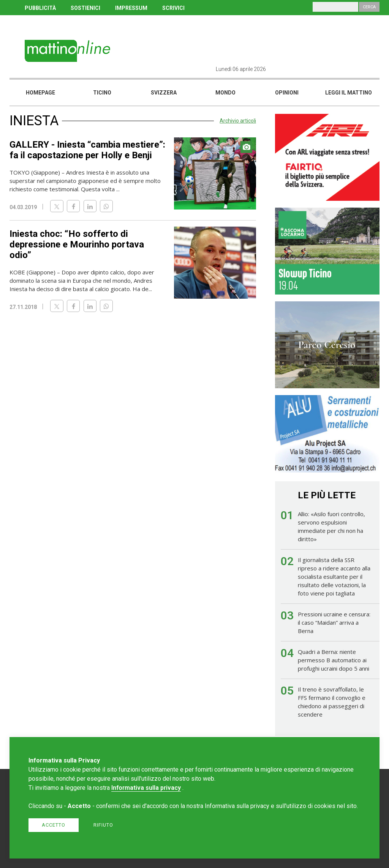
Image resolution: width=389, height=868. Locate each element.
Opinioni (287, 93)
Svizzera (164, 93)
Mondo (225, 93)
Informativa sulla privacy (146, 788)
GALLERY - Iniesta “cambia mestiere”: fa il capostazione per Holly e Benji (87, 150)
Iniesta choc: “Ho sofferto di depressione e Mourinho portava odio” (77, 244)
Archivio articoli (238, 121)
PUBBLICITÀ (40, 8)
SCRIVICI (173, 8)
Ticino (102, 93)
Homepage (40, 93)
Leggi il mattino (349, 93)
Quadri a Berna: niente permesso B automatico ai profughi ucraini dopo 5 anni (334, 660)
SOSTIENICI (85, 8)
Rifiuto (103, 825)
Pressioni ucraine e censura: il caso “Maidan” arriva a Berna (334, 622)
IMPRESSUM (131, 8)
